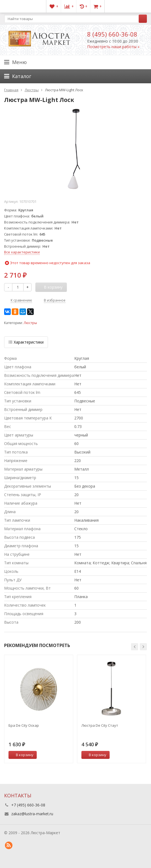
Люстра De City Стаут (100, 725)
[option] (39, 709)
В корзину (22, 755)
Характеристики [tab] (26, 342)
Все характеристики (22, 252)
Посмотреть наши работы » (113, 47)
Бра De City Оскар (24, 725)
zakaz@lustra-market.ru (32, 814)
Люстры (30, 323)
